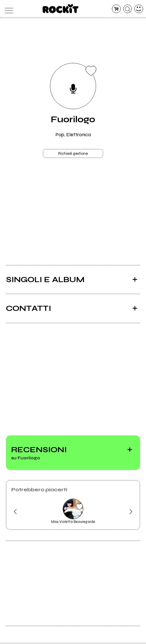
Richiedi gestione (73, 154)
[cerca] (128, 9)
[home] (61, 9)
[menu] (7, 9)
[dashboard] (139, 9)
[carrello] (116, 9)
